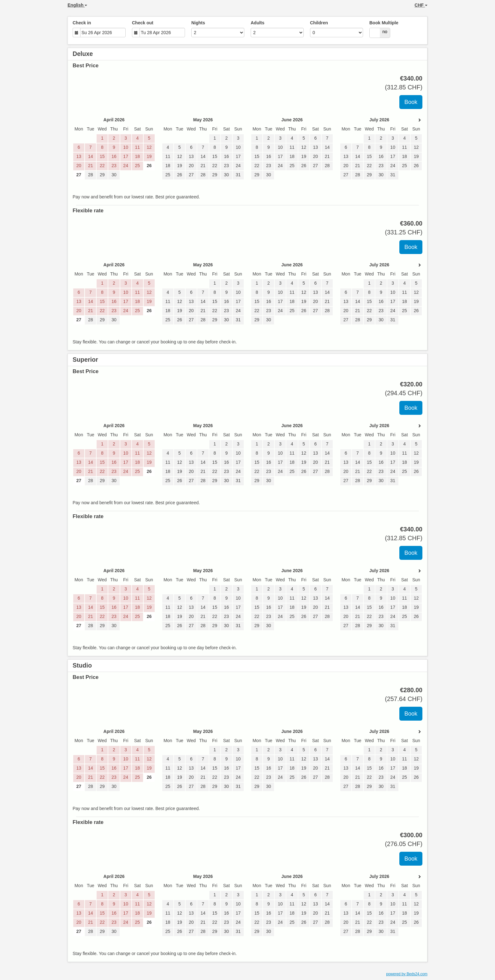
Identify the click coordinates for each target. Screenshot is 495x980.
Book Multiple (384, 23)
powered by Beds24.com (407, 974)
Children (319, 23)
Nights (198, 23)
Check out (143, 23)
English (77, 5)
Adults (258, 23)
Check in (82, 23)
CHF (421, 5)
